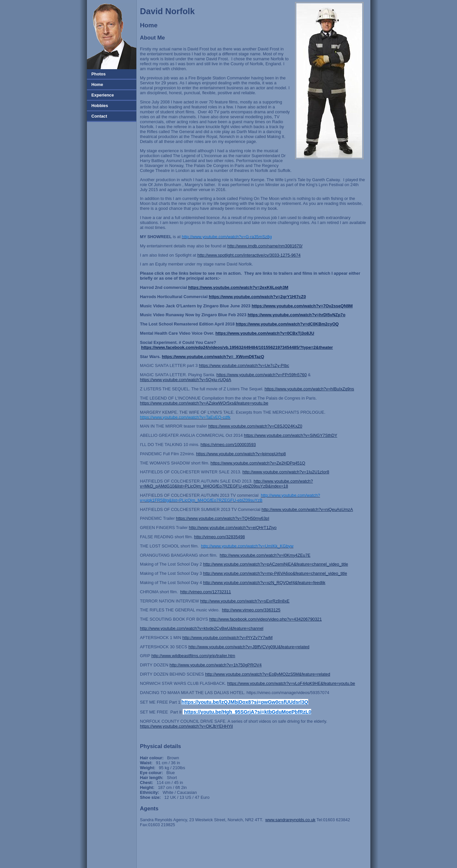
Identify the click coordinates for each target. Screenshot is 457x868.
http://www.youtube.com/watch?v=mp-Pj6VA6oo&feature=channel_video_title (275, 573)
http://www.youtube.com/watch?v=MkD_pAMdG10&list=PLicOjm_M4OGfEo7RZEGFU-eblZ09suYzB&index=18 (226, 484)
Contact (99, 116)
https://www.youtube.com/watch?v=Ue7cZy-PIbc (244, 365)
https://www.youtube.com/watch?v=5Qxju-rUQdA (186, 380)
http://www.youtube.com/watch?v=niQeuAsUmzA (307, 509)
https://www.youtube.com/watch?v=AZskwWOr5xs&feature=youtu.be (204, 403)
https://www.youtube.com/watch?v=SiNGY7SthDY (291, 435)
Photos (98, 74)
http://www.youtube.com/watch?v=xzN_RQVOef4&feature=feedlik (264, 583)
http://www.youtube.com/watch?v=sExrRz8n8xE (245, 601)
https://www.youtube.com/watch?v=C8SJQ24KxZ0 (255, 426)
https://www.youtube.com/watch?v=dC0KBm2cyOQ (287, 324)
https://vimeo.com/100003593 (228, 445)
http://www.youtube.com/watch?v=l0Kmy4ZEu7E (265, 555)
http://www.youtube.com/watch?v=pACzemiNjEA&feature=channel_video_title (276, 564)
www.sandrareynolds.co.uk (290, 820)
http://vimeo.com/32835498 (219, 537)
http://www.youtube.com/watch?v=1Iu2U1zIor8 (286, 472)
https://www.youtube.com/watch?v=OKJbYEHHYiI (186, 726)
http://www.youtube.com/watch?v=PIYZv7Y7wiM (228, 638)
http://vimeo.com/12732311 (205, 592)
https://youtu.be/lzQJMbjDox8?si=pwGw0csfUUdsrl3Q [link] (245, 702)
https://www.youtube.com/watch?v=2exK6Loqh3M (238, 287)
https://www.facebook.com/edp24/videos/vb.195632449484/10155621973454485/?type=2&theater (237, 347)
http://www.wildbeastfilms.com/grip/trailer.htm (193, 656)
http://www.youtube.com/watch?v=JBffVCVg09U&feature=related (249, 647)
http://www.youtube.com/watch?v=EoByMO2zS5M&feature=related (268, 674)
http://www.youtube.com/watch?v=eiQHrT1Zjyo (233, 528)
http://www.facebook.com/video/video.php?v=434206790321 (265, 619)
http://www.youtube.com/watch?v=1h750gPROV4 (216, 665)
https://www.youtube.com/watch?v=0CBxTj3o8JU (265, 333)
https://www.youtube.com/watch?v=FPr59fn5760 (261, 375)
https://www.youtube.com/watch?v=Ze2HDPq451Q (258, 463)
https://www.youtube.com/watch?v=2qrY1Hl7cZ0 (257, 297)
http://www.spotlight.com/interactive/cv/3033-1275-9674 (249, 255)
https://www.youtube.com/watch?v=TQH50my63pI (222, 518)
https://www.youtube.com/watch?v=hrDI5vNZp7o (296, 315)
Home (97, 84)
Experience (102, 95)
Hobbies (99, 106)
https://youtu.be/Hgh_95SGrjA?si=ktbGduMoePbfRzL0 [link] (248, 712)
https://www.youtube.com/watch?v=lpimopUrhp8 (241, 454)
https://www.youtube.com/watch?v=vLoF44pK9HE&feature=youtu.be (291, 683)
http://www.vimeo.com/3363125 (251, 610)
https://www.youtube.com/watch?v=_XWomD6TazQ (213, 357)
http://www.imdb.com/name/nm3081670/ (265, 246)
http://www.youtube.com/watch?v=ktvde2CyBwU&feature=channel (202, 628)
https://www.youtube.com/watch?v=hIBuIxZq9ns (309, 389)
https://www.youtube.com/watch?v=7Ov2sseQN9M (302, 306)
